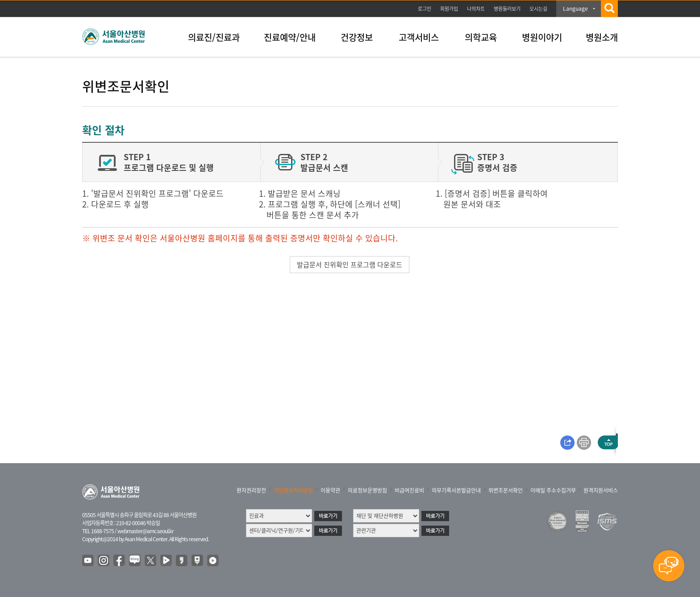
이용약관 (330, 490)
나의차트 (476, 9)
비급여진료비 (409, 490)
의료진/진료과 (214, 37)
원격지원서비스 (601, 490)
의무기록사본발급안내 (456, 490)
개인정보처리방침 (293, 490)
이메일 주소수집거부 (553, 490)
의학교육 (481, 37)
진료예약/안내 (290, 37)
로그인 (425, 9)
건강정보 (357, 37)
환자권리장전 (251, 490)
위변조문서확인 (506, 490)
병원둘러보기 (507, 9)
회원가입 (449, 9)
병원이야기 (542, 37)
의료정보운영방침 (367, 490)
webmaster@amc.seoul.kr (146, 531)
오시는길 (538, 9)
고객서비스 (419, 37)
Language (575, 8)
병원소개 (602, 37)
